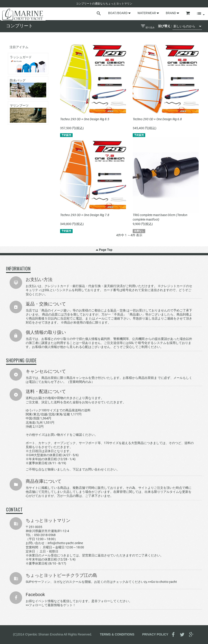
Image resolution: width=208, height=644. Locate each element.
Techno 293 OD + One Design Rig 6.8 (157, 119)
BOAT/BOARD (119, 13)
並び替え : (165, 26)
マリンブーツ (28, 113)
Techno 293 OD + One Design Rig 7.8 (85, 215)
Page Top (104, 250)
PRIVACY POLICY (155, 634)
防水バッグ (28, 88)
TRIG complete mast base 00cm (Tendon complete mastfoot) (160, 217)
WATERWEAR (148, 13)
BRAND (172, 13)
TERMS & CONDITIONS (117, 634)
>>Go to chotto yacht (162, 582)
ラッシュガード (28, 64)
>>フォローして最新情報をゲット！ (51, 605)
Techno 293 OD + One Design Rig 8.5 (85, 119)
